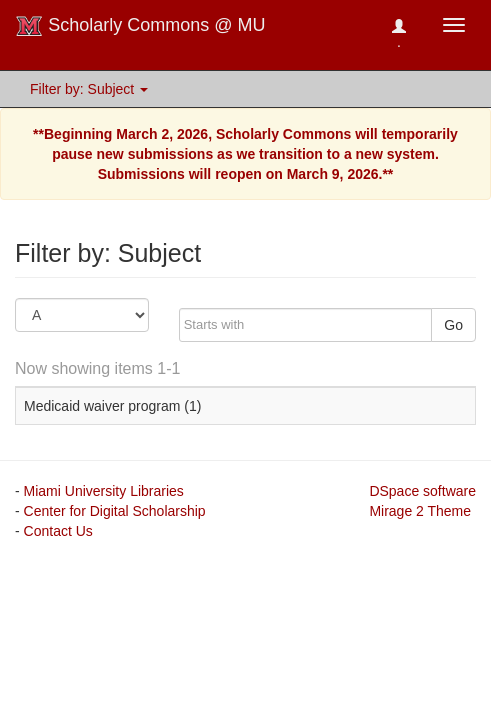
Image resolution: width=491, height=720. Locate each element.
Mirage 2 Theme (420, 511)
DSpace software (422, 491)
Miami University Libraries (104, 491)
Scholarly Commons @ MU (140, 26)
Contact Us (58, 531)
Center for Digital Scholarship (115, 511)
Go (453, 325)
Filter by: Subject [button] (89, 89)
